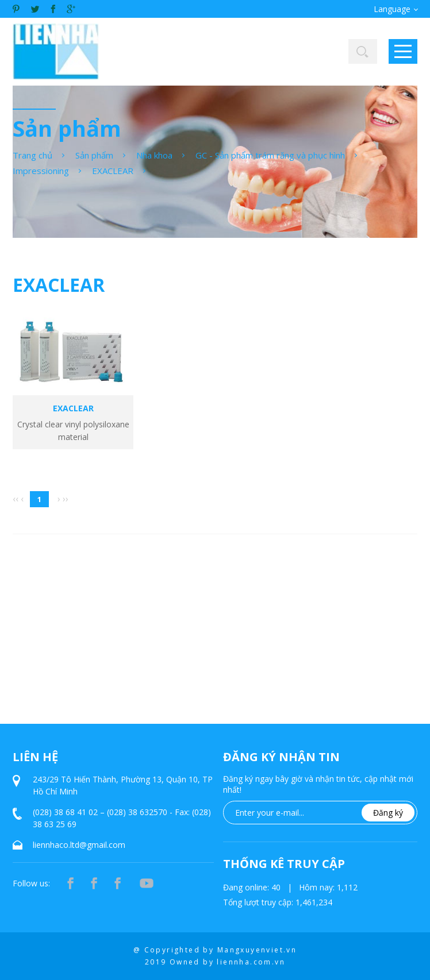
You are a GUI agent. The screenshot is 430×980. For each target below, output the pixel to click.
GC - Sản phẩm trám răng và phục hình (270, 155)
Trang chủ (32, 155)
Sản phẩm (94, 155)
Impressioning (41, 171)
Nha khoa (154, 155)
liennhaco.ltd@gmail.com (79, 845)
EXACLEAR (113, 171)
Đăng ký (388, 813)
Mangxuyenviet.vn (257, 950)
